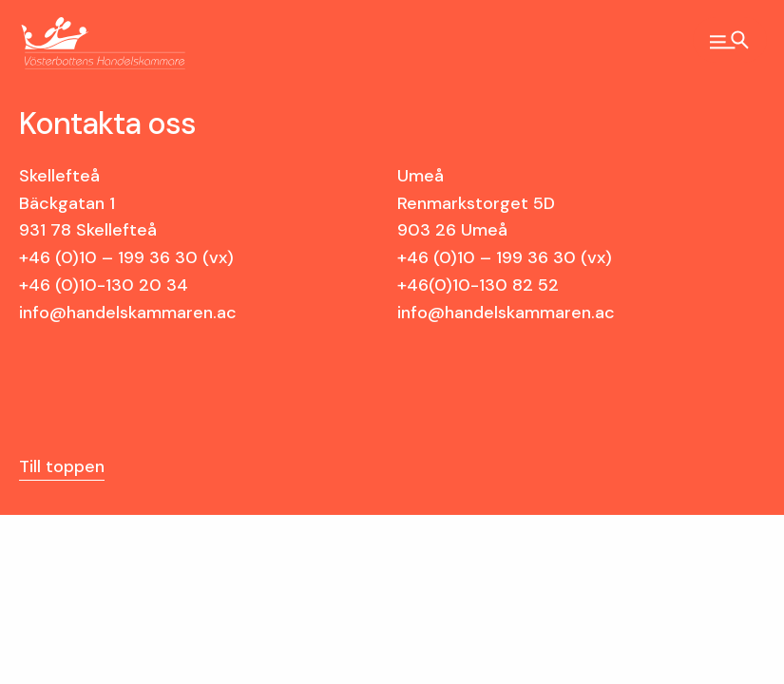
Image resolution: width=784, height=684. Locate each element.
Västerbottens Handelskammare (86, 44)
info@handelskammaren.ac (128, 313)
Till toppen (62, 466)
